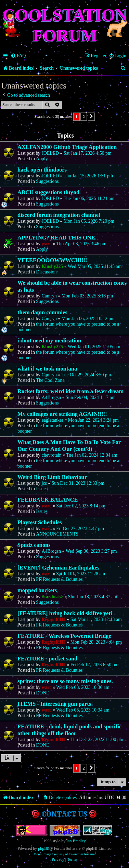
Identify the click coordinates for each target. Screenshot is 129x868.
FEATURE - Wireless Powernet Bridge (64, 636)
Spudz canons (34, 545)
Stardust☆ (53, 597)
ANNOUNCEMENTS (57, 534)
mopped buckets (37, 590)
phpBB (44, 848)
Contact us (64, 814)
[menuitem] (18, 56)
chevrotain (52, 455)
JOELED (50, 153)
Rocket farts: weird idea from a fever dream (70, 391)
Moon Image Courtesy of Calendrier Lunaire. (65, 854)
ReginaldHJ (54, 619)
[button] (91, 117)
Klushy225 (53, 266)
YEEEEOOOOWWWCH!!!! (52, 260)
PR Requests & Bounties (59, 579)
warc (47, 244)
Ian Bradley (76, 841)
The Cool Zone (50, 380)
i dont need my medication (49, 341)
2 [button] (84, 116)
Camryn (49, 296)
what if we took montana (47, 369)
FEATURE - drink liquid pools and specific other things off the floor (69, 730)
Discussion (46, 272)
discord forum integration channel (59, 215)
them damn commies (42, 312)
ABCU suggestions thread (48, 192)
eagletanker (53, 420)
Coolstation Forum (65, 25)
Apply (42, 159)
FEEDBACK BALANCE (48, 500)
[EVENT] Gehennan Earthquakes (58, 568)
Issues (42, 489)
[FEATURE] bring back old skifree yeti (65, 613)
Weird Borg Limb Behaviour (52, 477)
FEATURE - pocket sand (47, 659)
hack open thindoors (42, 170)
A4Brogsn (51, 397)
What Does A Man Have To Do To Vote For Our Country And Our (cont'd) (69, 445)
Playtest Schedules (40, 522)
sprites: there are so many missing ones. (65, 681)
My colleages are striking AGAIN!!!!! (62, 414)
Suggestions (47, 181)
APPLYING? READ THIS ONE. (57, 238)
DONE (42, 693)
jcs (44, 483)
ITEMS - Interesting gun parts (54, 704)
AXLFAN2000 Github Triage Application (67, 147)
